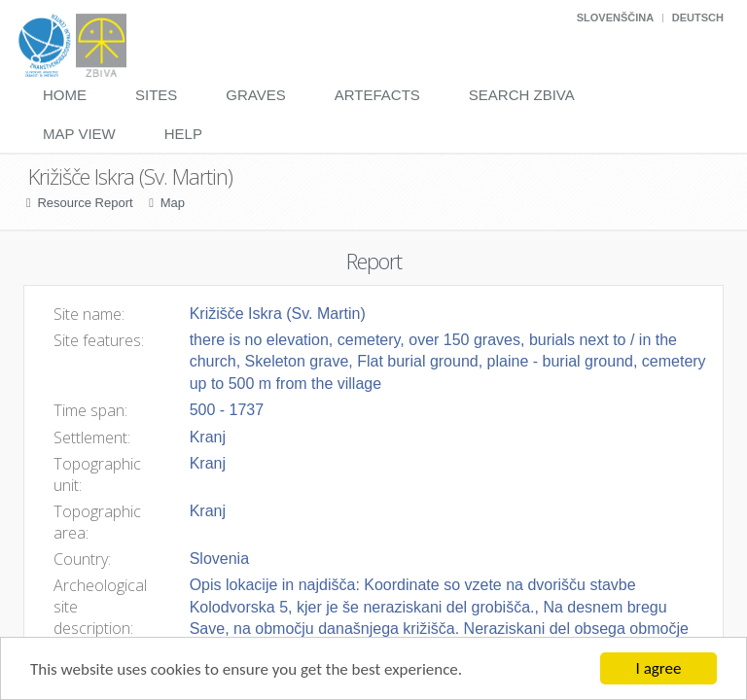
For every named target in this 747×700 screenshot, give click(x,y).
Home (65, 95)
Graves (255, 95)
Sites (156, 95)
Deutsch (698, 17)
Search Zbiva (522, 95)
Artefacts (377, 95)
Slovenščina (615, 17)
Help (183, 134)
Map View (79, 134)
